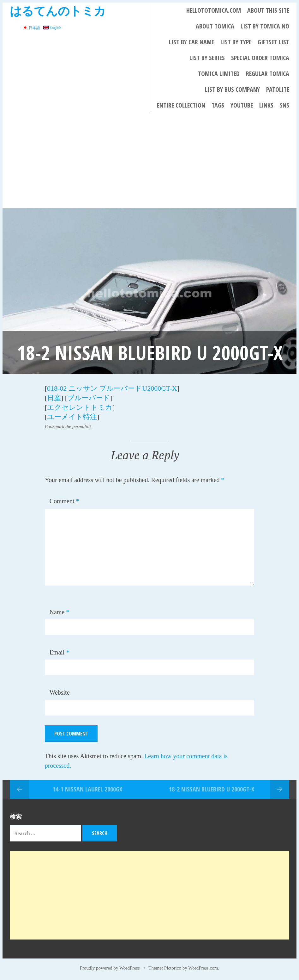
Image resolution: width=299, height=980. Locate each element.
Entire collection (181, 105)
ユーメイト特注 (72, 417)
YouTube (242, 105)
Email (60, 652)
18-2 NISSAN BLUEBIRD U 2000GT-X (212, 789)
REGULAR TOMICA (268, 74)
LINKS (266, 105)
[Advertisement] (149, 161)
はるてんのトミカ (58, 11)
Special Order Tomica (260, 58)
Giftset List (273, 42)
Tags (218, 105)
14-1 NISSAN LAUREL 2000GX (87, 789)
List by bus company (232, 89)
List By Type (236, 42)
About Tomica (215, 26)
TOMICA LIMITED (219, 74)
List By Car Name (191, 42)
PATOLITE (278, 89)
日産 (54, 398)
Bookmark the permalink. (69, 426)
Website (60, 692)
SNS (284, 105)
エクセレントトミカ (80, 407)
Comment (64, 501)
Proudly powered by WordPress (110, 968)
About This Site (268, 10)
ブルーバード (89, 398)
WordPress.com (203, 968)
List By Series (207, 58)
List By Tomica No (265, 26)
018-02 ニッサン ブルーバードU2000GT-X (112, 388)
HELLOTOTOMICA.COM (214, 10)
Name (60, 612)
